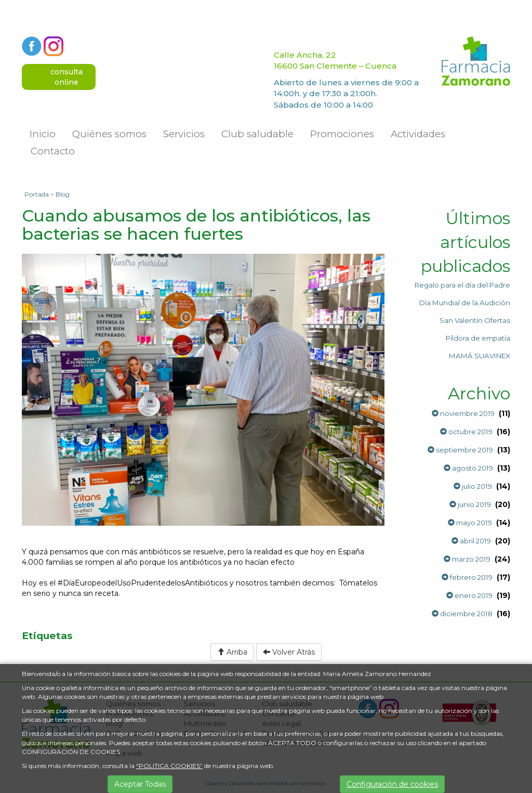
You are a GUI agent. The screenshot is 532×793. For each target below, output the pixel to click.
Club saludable (257, 134)
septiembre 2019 (460, 450)
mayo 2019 (470, 523)
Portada (37, 194)
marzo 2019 (467, 559)
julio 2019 (473, 486)
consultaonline (66, 77)
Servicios (184, 134)
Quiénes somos (109, 134)
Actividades (418, 134)
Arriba (232, 652)
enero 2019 (469, 595)
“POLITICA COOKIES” (169, 766)
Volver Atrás (289, 652)
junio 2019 (470, 504)
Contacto (53, 151)
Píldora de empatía (478, 338)
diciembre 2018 (462, 614)
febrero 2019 (467, 577)
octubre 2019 (466, 432)
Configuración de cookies (392, 784)
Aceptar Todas (140, 784)
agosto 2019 (468, 468)
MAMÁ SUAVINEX (480, 356)
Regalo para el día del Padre (462, 285)
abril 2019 (471, 541)
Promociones (342, 134)
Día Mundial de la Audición (465, 303)
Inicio (43, 134)
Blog (63, 194)
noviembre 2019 (463, 413)
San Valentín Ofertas (475, 320)
